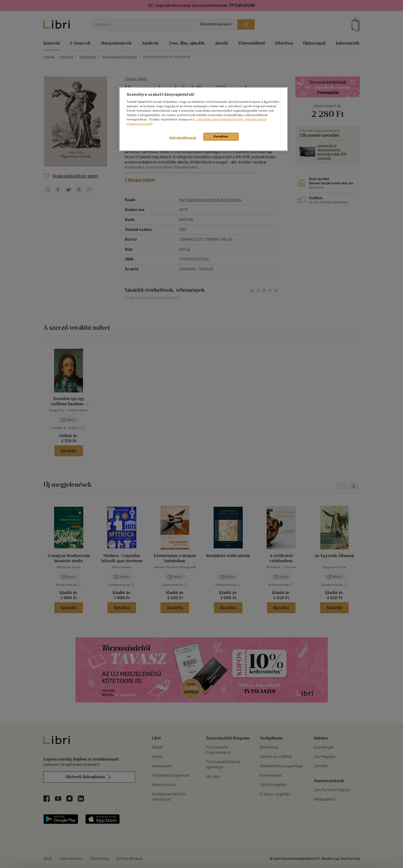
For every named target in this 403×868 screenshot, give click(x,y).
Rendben (221, 136)
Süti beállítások (183, 138)
